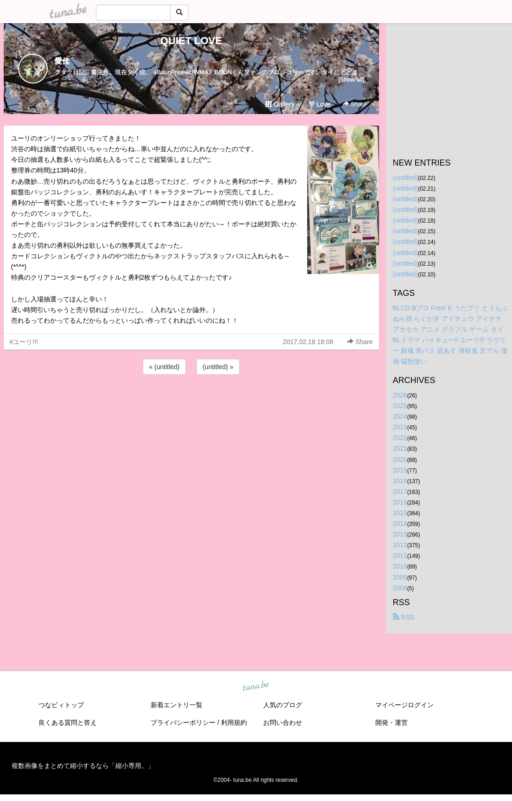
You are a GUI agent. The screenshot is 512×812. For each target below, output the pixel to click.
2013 (400, 534)
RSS (404, 617)
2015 (400, 513)
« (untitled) (164, 367)
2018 (400, 481)
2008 (400, 588)
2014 (400, 524)
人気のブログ (283, 705)
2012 (400, 545)
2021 (400, 448)
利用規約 (234, 722)
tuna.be (256, 686)
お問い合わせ (283, 722)
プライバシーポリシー (183, 722)
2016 (400, 502)
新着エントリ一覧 (177, 705)
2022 (400, 438)
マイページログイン (405, 705)
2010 (400, 566)
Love (319, 104)
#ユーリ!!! (24, 342)
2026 (400, 395)
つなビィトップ (61, 705)
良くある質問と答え (68, 722)
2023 (400, 427)
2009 (400, 577)
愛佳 (62, 61)
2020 (400, 460)
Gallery (280, 104)
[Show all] (351, 80)
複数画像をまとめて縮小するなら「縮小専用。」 (83, 766)
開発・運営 (392, 722)
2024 (400, 416)
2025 (400, 406)
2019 (400, 470)
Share (355, 104)
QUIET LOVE (191, 41)
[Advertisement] (191, 402)
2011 (400, 556)
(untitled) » (218, 367)
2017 (400, 492)
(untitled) (405, 178)
